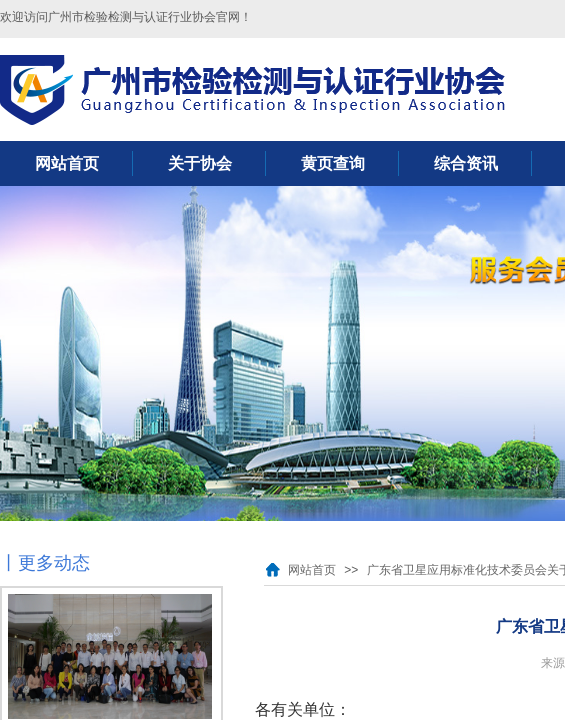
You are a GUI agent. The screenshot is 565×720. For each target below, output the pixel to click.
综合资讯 (466, 163)
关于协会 (200, 163)
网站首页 (67, 163)
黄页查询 (333, 163)
